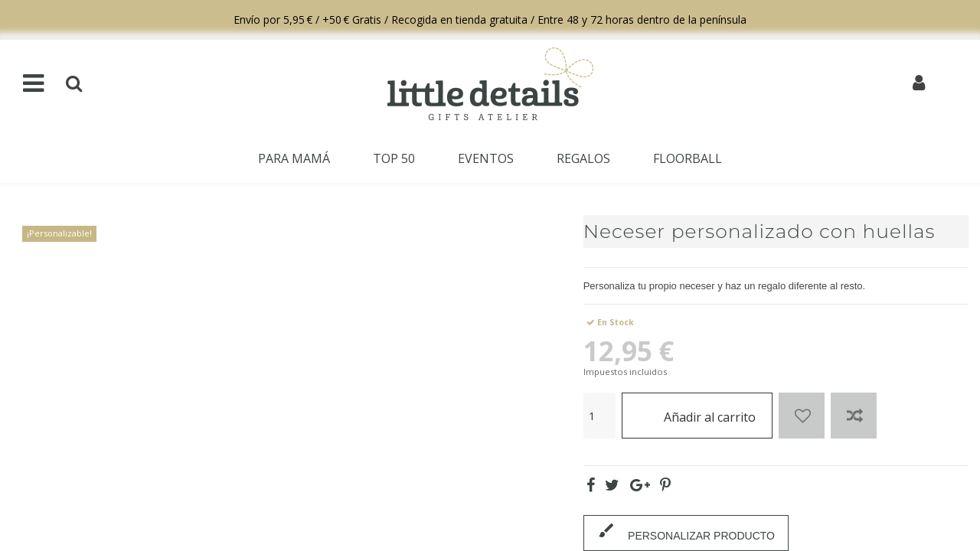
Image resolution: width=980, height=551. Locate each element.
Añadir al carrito (697, 415)
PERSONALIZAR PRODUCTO (686, 531)
